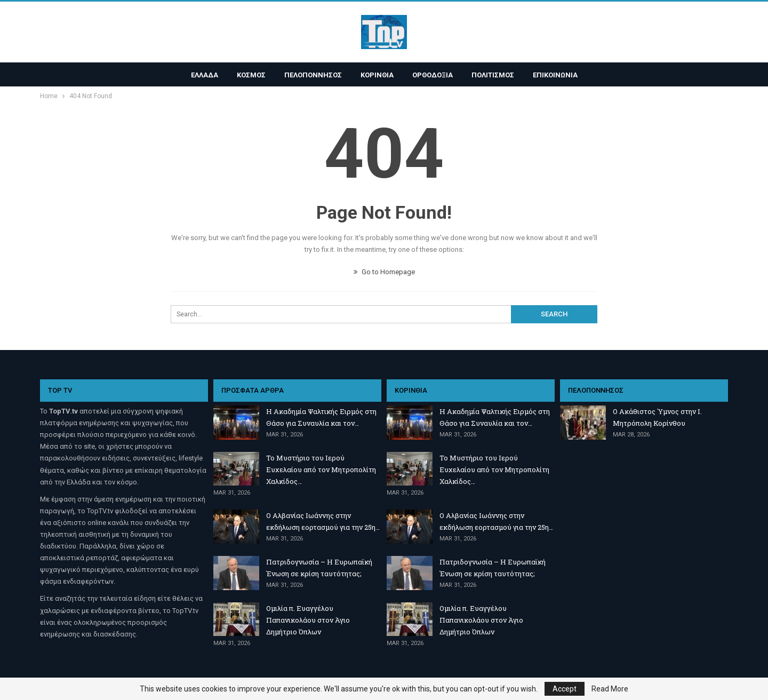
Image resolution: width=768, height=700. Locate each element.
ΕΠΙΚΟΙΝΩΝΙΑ (555, 75)
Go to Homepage (384, 272)
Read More (610, 689)
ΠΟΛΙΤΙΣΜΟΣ (493, 75)
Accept (565, 689)
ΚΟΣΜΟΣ (251, 75)
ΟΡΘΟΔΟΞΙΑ (433, 75)
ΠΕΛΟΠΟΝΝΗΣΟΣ (313, 75)
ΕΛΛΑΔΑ (205, 75)
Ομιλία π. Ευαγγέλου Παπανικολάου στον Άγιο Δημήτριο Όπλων (308, 620)
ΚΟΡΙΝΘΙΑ (377, 75)
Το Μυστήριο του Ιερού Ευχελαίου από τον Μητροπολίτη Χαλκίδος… (321, 470)
